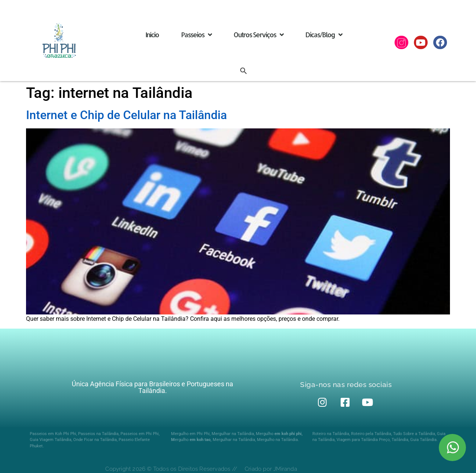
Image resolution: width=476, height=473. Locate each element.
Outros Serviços (258, 35)
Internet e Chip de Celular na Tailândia (126, 115)
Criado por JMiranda (271, 469)
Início (152, 34)
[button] (244, 71)
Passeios (196, 35)
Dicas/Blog (324, 35)
